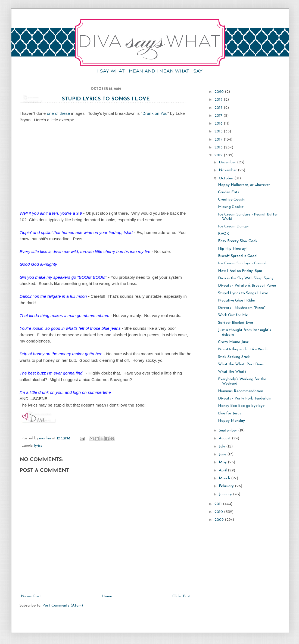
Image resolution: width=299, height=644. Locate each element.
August (225, 438)
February (227, 486)
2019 (219, 100)
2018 (219, 108)
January (226, 494)
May (223, 462)
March (225, 478)
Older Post (182, 596)
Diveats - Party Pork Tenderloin (245, 399)
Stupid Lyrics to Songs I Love (106, 99)
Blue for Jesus (230, 413)
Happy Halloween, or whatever (244, 185)
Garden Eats (229, 192)
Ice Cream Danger (233, 226)
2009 (220, 520)
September (228, 431)
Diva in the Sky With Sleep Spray (246, 278)
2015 (219, 131)
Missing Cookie (231, 207)
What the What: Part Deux (241, 364)
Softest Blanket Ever (236, 323)
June (223, 454)
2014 (219, 140)
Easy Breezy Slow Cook (238, 241)
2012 (219, 155)
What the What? (232, 372)
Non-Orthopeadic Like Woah (243, 349)
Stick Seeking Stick (234, 357)
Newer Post (31, 596)
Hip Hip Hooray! (232, 249)
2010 (219, 512)
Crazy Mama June (233, 342)
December (228, 162)
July (222, 447)
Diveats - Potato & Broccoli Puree (247, 286)
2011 (219, 504)
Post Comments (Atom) (63, 606)
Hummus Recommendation (241, 391)
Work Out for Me (233, 315)
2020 (220, 92)
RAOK (224, 234)
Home (107, 596)
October (227, 178)
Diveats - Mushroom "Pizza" (242, 308)
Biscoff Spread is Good (237, 256)
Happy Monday (231, 421)
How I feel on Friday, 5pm (240, 271)
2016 (219, 124)
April (223, 470)
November (228, 170)
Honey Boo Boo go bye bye (241, 406)
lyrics (38, 446)
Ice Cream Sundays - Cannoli (242, 263)
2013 (219, 147)
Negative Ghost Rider (237, 301)
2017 (219, 116)
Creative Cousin (231, 200)
